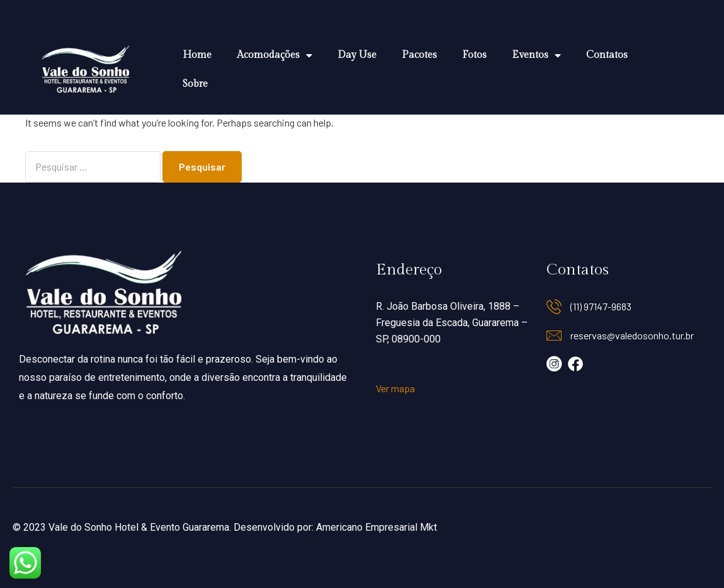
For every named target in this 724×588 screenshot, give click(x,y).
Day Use (357, 55)
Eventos (536, 55)
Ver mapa (395, 388)
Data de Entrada (42, 494)
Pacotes (419, 55)
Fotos (474, 55)
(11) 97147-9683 (601, 306)
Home (197, 55)
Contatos (607, 55)
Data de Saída (37, 532)
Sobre (195, 84)
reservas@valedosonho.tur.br (632, 335)
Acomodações (274, 55)
